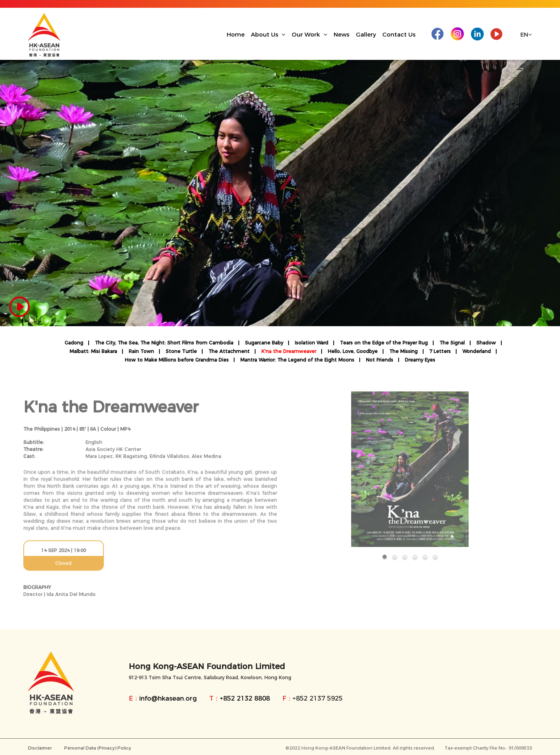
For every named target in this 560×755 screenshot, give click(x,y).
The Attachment (229, 351)
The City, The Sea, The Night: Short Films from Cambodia (164, 343)
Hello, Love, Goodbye (353, 351)
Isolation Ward (311, 343)
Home (236, 35)
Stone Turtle (181, 351)
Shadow (486, 343)
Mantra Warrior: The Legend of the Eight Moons (297, 360)
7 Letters (440, 351)
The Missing (403, 351)
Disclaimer (40, 752)
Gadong (74, 343)
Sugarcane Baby (264, 343)
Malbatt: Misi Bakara (93, 351)
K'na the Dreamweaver (289, 351)
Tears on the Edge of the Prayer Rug (384, 343)
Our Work (310, 35)
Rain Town (141, 351)
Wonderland (477, 351)
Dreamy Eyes (420, 360)
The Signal (452, 343)
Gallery (366, 35)
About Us (268, 35)
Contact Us (399, 35)
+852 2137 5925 (318, 698)
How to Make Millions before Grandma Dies (177, 360)
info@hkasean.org (168, 698)
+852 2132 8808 (245, 698)
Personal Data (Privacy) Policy (98, 752)
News (342, 35)
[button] (385, 561)
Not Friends (380, 360)
